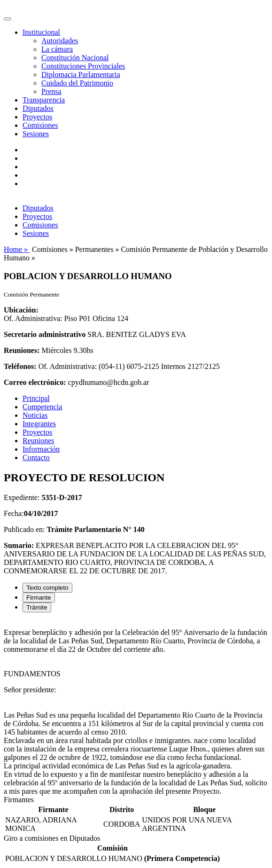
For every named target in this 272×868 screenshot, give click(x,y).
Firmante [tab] (39, 598)
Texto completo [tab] (47, 588)
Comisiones (40, 125)
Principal (36, 398)
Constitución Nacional (75, 58)
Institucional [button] (41, 32)
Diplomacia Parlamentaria (81, 74)
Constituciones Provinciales (83, 66)
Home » (17, 249)
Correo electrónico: (35, 382)
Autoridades (60, 41)
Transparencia (44, 100)
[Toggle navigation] (8, 19)
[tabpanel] (136, 708)
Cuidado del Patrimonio (77, 83)
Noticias (35, 415)
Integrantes (39, 424)
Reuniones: (22, 350)
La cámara (57, 49)
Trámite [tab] (37, 607)
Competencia (42, 407)
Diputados (38, 108)
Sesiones (36, 134)
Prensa (51, 91)
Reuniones (39, 441)
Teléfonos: (20, 366)
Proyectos (37, 117)
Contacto (36, 457)
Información (41, 449)
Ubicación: (21, 310)
